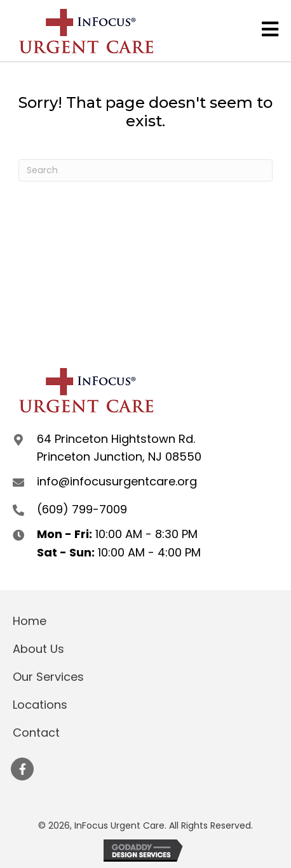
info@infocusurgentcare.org (117, 481)
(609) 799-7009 (82, 509)
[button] (22, 769)
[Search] (145, 170)
